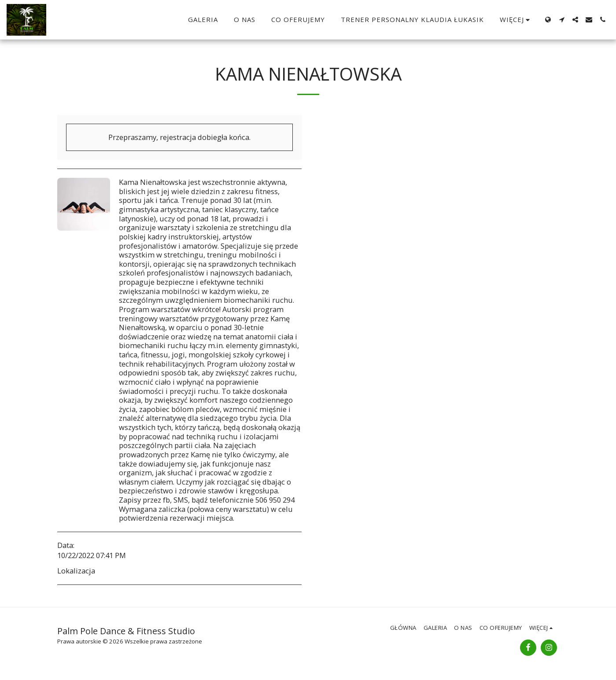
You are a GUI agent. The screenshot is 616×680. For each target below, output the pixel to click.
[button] (562, 20)
